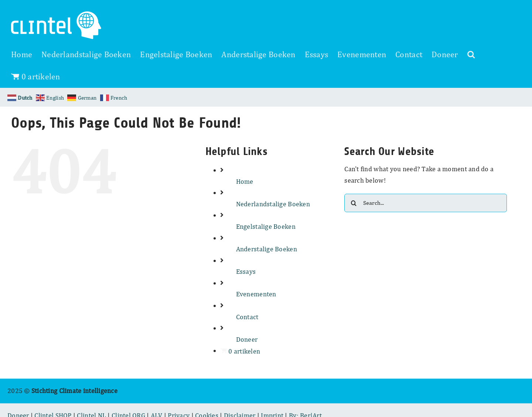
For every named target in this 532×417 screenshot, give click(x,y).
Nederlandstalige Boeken (273, 204)
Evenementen (256, 294)
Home (245, 181)
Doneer (247, 339)
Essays (246, 271)
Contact (247, 317)
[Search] (354, 203)
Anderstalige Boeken (267, 249)
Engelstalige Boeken (266, 226)
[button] (471, 54)
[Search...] (426, 203)
